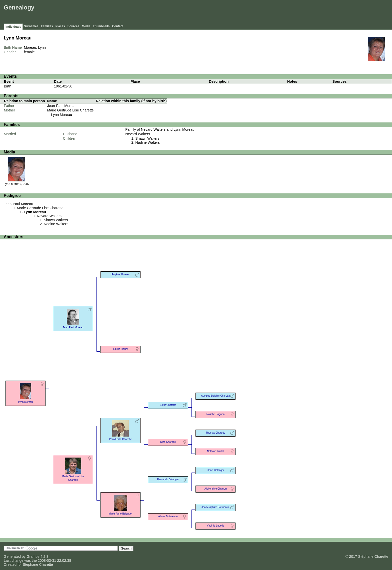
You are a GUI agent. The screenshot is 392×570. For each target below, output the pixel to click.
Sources (73, 26)
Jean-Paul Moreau (62, 106)
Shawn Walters (147, 138)
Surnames (31, 26)
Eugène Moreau (120, 275)
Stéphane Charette (38, 565)
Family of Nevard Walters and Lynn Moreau (160, 129)
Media (86, 26)
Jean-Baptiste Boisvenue (215, 507)
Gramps (33, 557)
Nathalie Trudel (215, 451)
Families (47, 26)
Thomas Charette (215, 433)
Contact (118, 26)
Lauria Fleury (121, 349)
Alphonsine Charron (215, 489)
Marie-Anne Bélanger (120, 504)
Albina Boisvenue (168, 516)
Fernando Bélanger (168, 479)
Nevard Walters (138, 134)
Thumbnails (101, 26)
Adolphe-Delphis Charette (215, 396)
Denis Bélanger (216, 470)
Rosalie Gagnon (215, 414)
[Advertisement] (300, 12)
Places (60, 26)
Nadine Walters (147, 142)
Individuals (13, 27)
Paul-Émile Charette (120, 430)
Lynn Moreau (62, 115)
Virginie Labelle (216, 526)
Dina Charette (168, 442)
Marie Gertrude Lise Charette (70, 110)
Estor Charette (168, 405)
